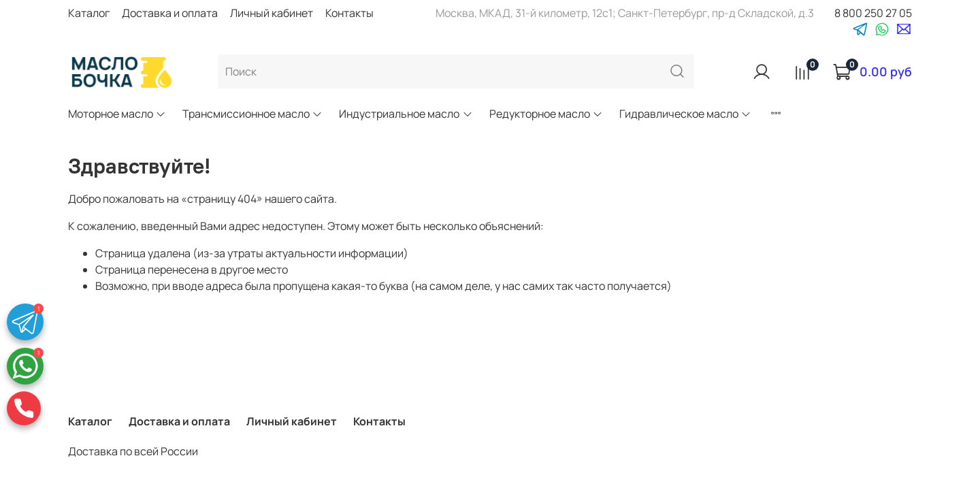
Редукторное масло (546, 114)
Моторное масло (117, 114)
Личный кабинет (272, 13)
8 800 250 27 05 (873, 13)
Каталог (89, 13)
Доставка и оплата (170, 13)
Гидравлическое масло (685, 114)
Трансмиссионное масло (252, 114)
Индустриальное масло (406, 114)
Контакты (349, 13)
